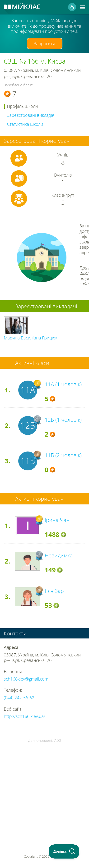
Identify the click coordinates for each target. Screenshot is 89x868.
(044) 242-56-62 (19, 698)
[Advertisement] (44, 785)
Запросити (45, 43)
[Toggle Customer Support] (64, 851)
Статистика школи (25, 124)
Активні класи (32, 363)
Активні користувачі (40, 499)
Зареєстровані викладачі (32, 115)
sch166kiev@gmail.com (26, 679)
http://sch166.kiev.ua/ (24, 716)
